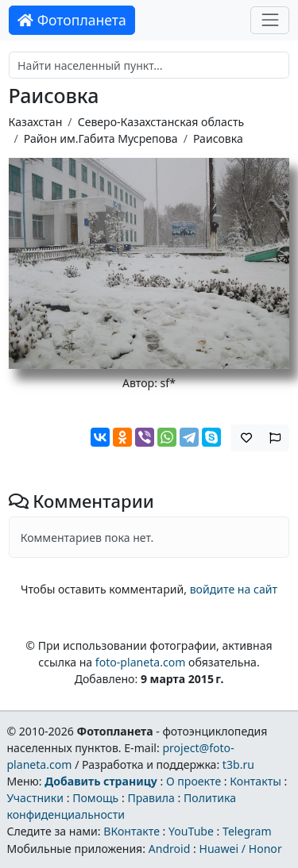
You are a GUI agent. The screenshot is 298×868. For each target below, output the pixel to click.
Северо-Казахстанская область (161, 122)
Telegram (247, 831)
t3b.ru (238, 764)
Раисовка (218, 138)
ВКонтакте (132, 831)
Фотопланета (72, 20)
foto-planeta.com (141, 662)
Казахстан (36, 122)
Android (170, 849)
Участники (35, 798)
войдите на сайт (234, 589)
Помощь (95, 798)
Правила (151, 798)
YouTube (191, 831)
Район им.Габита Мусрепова (101, 138)
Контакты (255, 781)
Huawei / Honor (240, 849)
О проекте (194, 781)
